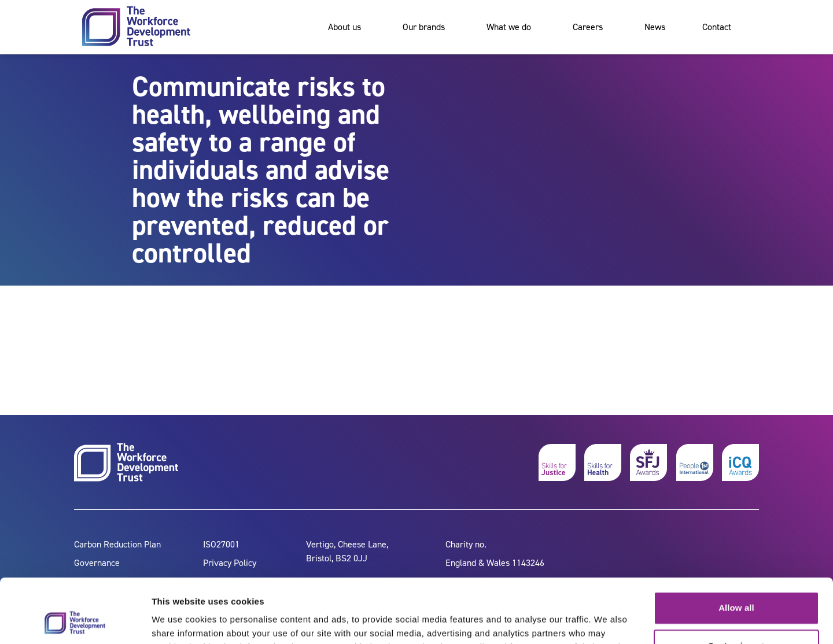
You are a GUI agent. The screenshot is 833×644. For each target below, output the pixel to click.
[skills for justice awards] (648, 462)
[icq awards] (740, 462)
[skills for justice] (557, 462)
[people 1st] (695, 462)
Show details (178, 621)
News (655, 27)
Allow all (736, 550)
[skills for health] (603, 462)
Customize (737, 588)
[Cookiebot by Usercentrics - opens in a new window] (75, 621)
